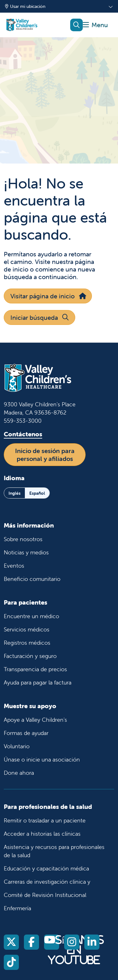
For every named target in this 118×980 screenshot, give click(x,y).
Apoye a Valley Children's (35, 720)
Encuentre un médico (31, 616)
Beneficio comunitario (32, 579)
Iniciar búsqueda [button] (39, 317)
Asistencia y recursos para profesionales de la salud (54, 851)
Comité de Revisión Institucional (45, 895)
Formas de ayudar (26, 733)
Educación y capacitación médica (46, 868)
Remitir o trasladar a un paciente (45, 820)
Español (37, 493)
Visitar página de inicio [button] (48, 296)
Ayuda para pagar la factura (38, 682)
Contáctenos (23, 434)
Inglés (14, 493)
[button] (95, 25)
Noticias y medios (26, 552)
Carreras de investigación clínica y (47, 882)
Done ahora (19, 773)
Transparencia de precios (35, 669)
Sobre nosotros (23, 539)
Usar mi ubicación (25, 6)
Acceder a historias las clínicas (42, 834)
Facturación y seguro (30, 656)
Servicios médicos (27, 629)
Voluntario (17, 746)
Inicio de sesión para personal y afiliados (45, 455)
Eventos (14, 566)
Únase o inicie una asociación (42, 759)
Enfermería (17, 908)
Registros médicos (27, 643)
